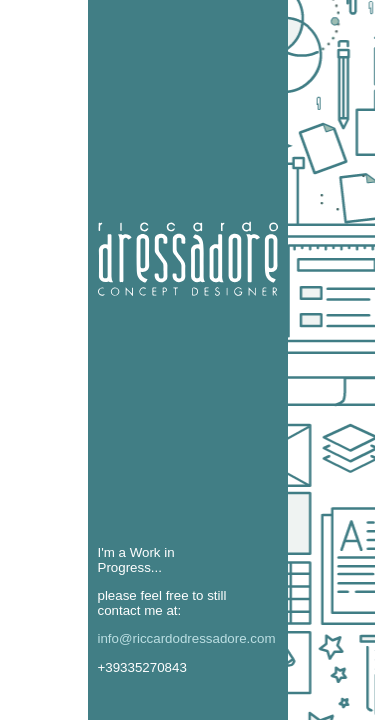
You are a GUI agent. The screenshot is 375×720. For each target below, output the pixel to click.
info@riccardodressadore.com (187, 638)
